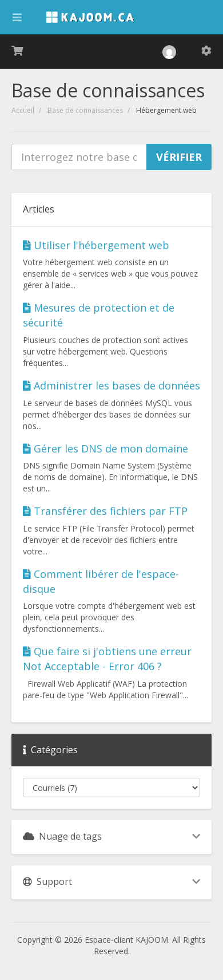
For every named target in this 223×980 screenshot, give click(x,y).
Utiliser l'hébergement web (96, 245)
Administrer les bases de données (111, 385)
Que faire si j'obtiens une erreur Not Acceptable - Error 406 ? (107, 659)
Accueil (23, 110)
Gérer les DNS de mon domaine (105, 448)
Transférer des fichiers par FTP (105, 511)
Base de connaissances (85, 110)
